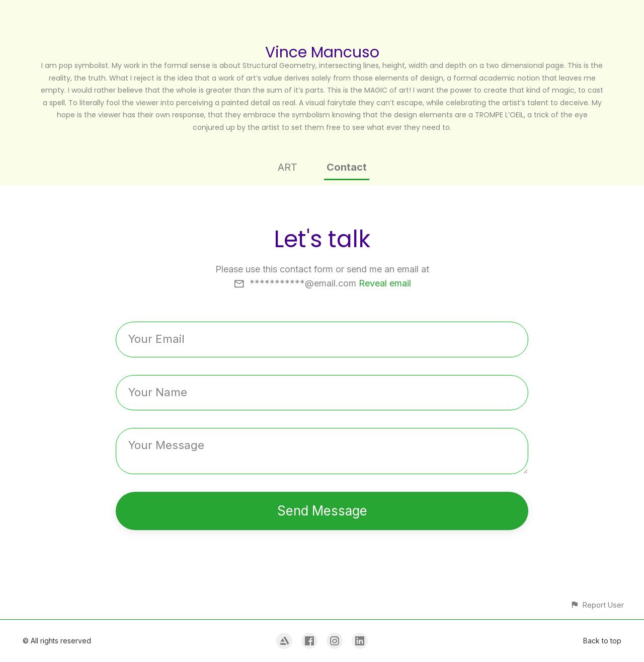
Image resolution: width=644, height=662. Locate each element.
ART (288, 167)
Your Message (166, 445)
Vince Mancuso (322, 52)
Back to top (602, 641)
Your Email (156, 339)
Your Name (158, 392)
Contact (347, 167)
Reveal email (385, 283)
